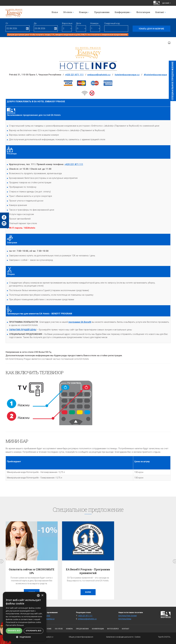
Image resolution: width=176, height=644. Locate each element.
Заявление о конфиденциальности (120, 637)
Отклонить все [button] (33, 631)
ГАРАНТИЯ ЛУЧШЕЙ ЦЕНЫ (23, 330)
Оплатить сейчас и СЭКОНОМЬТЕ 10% (32, 571)
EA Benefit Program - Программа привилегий (88, 571)
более (88, 592)
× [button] (42, 595)
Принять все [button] (14, 631)
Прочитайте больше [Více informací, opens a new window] (15, 625)
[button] (25, 637)
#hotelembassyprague (155, 75)
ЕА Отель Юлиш (125, 619)
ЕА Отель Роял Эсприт (128, 616)
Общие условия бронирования (81, 637)
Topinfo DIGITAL (164, 637)
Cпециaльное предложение (172, 81)
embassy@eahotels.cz (99, 75)
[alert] (25, 616)
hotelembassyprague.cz (127, 75)
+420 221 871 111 (74, 75)
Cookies (138, 637)
